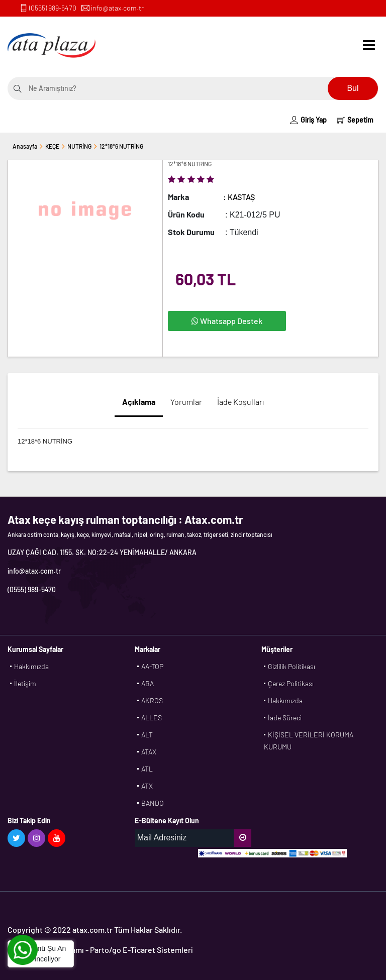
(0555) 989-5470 (53, 8)
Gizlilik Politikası (292, 666)
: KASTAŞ (239, 197)
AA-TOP (152, 666)
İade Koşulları (240, 402)
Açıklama (139, 402)
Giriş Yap (308, 120)
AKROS (152, 700)
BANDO (153, 803)
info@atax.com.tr (117, 8)
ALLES (152, 718)
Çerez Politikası (291, 683)
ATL (147, 769)
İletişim (25, 683)
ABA (148, 683)
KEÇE (52, 146)
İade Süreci (285, 718)
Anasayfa (25, 146)
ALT (147, 735)
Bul (353, 88)
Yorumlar (186, 402)
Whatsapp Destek (227, 321)
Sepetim (355, 120)
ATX (147, 786)
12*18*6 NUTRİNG (121, 146)
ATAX (149, 752)
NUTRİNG (79, 146)
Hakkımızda (31, 666)
